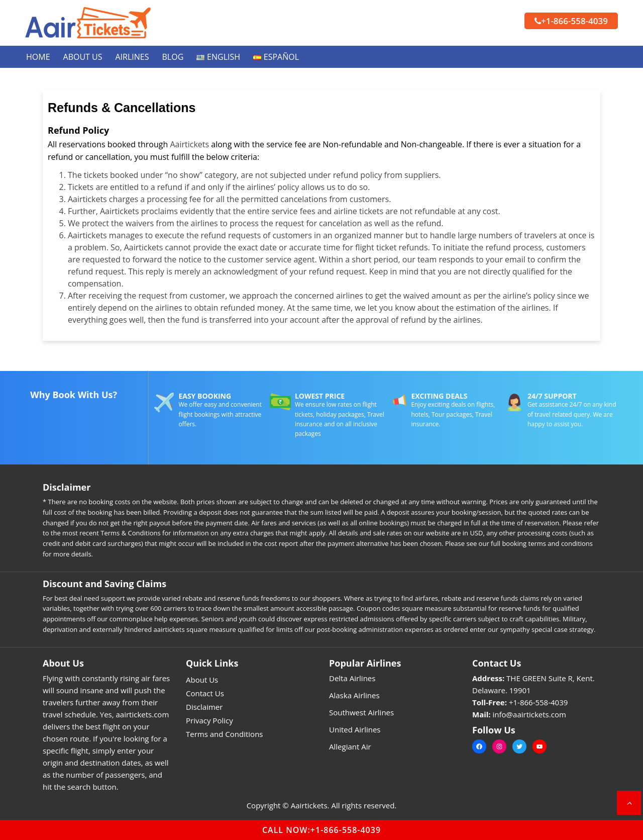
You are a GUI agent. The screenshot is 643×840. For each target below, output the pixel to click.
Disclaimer (204, 707)
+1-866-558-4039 (571, 21)
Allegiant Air (350, 746)
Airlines (132, 57)
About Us (83, 57)
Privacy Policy (209, 720)
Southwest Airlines (361, 712)
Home (38, 57)
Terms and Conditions (225, 734)
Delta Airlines (352, 678)
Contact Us (205, 693)
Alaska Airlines (354, 695)
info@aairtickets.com (529, 714)
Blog (173, 57)
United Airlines (355, 729)
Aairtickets (189, 144)
